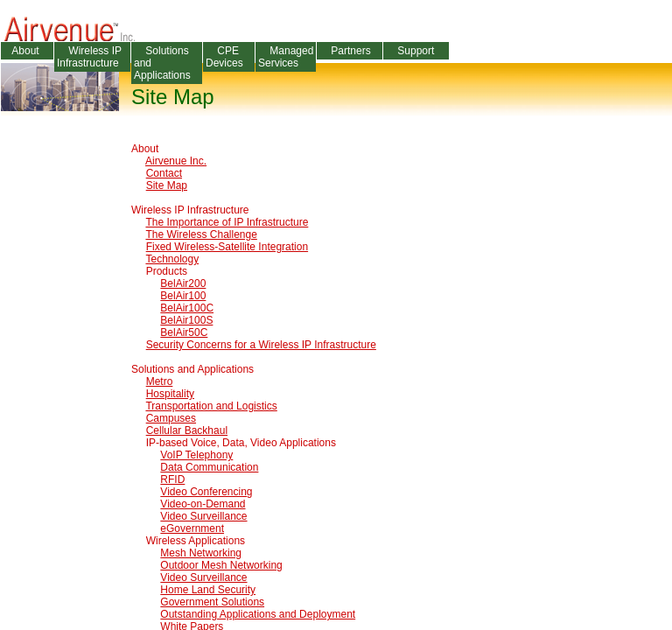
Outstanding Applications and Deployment (258, 614)
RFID (172, 479)
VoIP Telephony (196, 455)
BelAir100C (187, 308)
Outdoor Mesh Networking (221, 565)
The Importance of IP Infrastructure (227, 222)
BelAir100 (183, 296)
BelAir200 (183, 283)
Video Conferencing (206, 492)
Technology (172, 259)
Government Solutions (212, 602)
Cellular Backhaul (187, 430)
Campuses (171, 418)
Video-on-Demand (203, 504)
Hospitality (170, 394)
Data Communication (209, 467)
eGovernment (192, 528)
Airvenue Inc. (176, 161)
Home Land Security (208, 590)
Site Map (167, 185)
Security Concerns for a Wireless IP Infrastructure (261, 345)
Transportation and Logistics (211, 406)
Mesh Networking (201, 553)
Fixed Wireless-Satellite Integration (227, 247)
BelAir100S (186, 320)
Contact (164, 173)
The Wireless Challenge (201, 234)
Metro (160, 381)
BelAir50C (184, 332)
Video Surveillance (203, 516)
